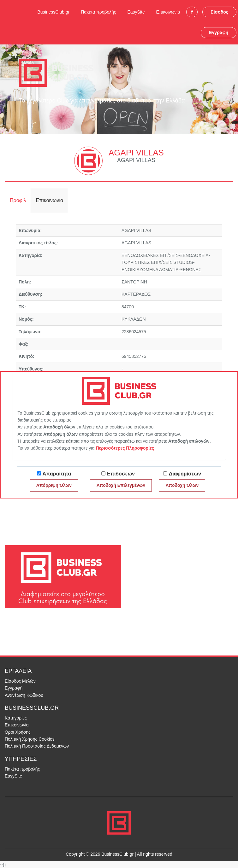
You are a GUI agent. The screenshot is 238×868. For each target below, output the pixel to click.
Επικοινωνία (168, 12)
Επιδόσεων (121, 474)
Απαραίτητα (57, 474)
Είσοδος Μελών (20, 681)
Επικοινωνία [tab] (49, 200)
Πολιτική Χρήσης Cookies (30, 739)
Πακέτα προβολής (98, 12)
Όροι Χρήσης (18, 732)
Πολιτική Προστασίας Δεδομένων (37, 746)
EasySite (136, 12)
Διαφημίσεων (185, 474)
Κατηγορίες (16, 718)
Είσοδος (219, 12)
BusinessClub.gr (53, 12)
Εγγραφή (219, 32)
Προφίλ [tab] (18, 200)
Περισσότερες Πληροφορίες (125, 448)
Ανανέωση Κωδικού (24, 695)
